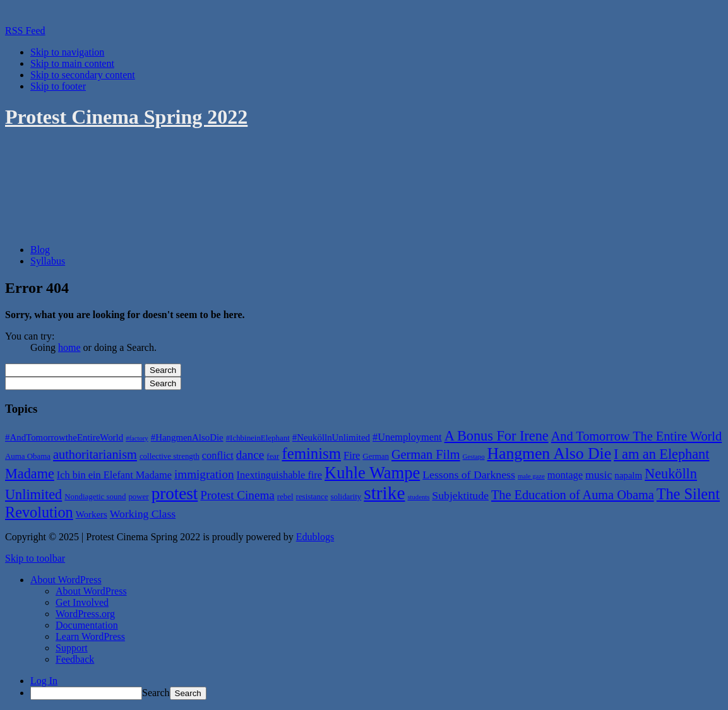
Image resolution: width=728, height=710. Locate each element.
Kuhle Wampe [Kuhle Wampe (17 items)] (372, 473)
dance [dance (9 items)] (250, 455)
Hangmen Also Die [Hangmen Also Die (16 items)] (549, 453)
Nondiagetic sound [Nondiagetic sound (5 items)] (95, 496)
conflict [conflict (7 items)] (218, 455)
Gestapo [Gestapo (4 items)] (474, 457)
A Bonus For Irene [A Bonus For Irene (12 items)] (497, 436)
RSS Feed (25, 31)
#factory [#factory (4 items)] (137, 438)
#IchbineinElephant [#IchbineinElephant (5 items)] (258, 438)
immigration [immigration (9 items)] (204, 474)
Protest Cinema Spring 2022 (126, 117)
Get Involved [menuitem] (82, 602)
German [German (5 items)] (376, 456)
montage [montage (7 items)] (565, 475)
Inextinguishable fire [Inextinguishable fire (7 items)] (279, 475)
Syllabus (48, 261)
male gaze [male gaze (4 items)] (531, 476)
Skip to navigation (67, 52)
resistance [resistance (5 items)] (312, 496)
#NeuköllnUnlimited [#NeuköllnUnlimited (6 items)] (331, 437)
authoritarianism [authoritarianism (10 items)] (95, 454)
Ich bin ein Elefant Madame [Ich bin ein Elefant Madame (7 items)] (114, 475)
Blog (40, 250)
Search (156, 693)
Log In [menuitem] (44, 681)
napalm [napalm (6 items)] (628, 475)
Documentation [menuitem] (87, 625)
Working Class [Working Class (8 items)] (143, 514)
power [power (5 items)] (138, 496)
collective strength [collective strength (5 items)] (170, 456)
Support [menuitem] (72, 648)
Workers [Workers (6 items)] (92, 514)
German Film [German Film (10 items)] (426, 454)
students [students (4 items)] (418, 497)
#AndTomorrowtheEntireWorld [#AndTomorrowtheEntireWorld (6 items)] (64, 437)
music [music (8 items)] (599, 475)
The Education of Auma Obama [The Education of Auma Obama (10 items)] (573, 495)
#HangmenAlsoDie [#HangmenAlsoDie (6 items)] (187, 437)
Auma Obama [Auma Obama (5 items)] (28, 456)
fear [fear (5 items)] (273, 456)
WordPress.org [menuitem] (85, 614)
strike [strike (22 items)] (384, 493)
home (69, 347)
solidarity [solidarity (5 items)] (346, 496)
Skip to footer (58, 86)
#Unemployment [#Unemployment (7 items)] (407, 437)
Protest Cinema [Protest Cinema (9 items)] (237, 495)
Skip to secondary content (83, 75)
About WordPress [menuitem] (91, 591)
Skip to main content (72, 63)
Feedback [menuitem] (75, 659)
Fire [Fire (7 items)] (352, 455)
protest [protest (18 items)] (175, 494)
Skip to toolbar (35, 558)
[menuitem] (66, 580)
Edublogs (315, 537)
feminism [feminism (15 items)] (311, 453)
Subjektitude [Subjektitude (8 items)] (460, 495)
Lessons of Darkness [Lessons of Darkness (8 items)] (469, 475)
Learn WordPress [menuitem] (90, 636)
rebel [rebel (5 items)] (285, 496)
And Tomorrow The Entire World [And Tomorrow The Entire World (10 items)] (637, 436)
